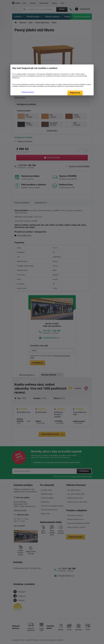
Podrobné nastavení (28, 92)
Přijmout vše (75, 93)
